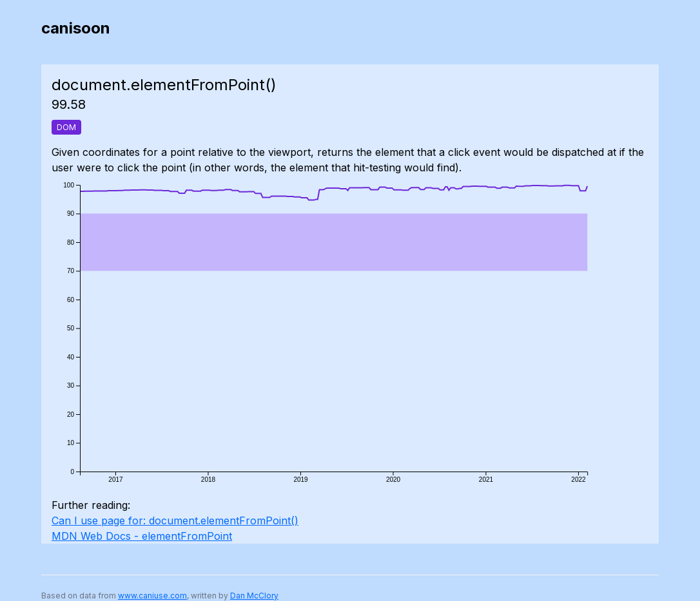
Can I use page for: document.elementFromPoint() (175, 520)
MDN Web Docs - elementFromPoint (142, 536)
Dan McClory (254, 596)
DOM (66, 127)
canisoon (76, 28)
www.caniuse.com (152, 596)
